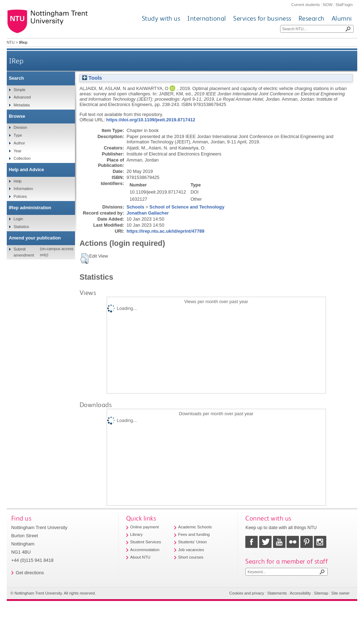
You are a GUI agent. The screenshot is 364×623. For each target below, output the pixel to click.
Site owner (340, 593)
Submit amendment (24, 252)
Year (17, 151)
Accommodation (145, 550)
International (207, 18)
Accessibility (300, 593)
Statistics (21, 227)
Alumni (342, 18)
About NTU (140, 557)
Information (23, 189)
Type (18, 135)
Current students (305, 5)
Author (19, 143)
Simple (19, 90)
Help (17, 181)
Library (136, 534)
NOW (328, 5)
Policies (20, 196)
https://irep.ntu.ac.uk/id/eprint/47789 (165, 231)
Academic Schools (195, 527)
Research (312, 18)
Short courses (191, 557)
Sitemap (321, 593)
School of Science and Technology (187, 207)
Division (20, 127)
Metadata (22, 105)
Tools (92, 78)
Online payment (144, 527)
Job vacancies (191, 550)
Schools (135, 207)
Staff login (344, 5)
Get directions (30, 573)
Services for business (262, 18)
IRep (16, 61)
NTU (11, 42)
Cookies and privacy (247, 593)
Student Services (146, 542)
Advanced (22, 97)
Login (18, 219)
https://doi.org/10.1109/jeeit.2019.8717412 (151, 120)
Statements (277, 593)
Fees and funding (194, 534)
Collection (22, 158)
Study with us (161, 18)
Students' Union (192, 542)
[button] (84, 259)
